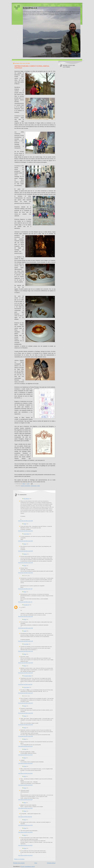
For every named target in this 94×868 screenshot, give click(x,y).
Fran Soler (26, 644)
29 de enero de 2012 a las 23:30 (26, 563)
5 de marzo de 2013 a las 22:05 (25, 773)
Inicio (36, 863)
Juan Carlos (26, 534)
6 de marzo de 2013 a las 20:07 (25, 845)
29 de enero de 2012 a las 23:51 (26, 573)
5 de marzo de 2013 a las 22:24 (25, 785)
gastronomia (34, 486)
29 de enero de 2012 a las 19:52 (26, 541)
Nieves (25, 554)
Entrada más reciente (19, 863)
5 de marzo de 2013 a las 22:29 (25, 800)
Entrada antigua (51, 863)
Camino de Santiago (26, 486)
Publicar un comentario (19, 859)
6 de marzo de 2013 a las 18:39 (25, 832)
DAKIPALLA (30, 8)
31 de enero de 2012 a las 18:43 (26, 725)
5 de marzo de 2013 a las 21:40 (25, 755)
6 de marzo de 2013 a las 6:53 (25, 817)
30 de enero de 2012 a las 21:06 (26, 641)
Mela (25, 739)
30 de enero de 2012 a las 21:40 (26, 651)
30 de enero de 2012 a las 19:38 (26, 628)
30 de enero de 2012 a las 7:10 (25, 589)
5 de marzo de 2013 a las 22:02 (25, 763)
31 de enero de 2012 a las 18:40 (26, 713)
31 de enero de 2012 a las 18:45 (26, 736)
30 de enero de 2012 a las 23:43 (26, 663)
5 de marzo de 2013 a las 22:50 (25, 808)
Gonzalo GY (27, 605)
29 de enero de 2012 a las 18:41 (26, 531)
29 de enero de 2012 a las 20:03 (26, 551)
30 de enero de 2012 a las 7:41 (25, 602)
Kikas (25, 524)
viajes (39, 486)
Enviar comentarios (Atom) (28, 866)
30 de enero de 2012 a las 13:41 (26, 616)
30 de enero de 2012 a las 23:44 (26, 673)
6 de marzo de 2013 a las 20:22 (25, 855)
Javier (25, 631)
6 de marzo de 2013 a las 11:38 (25, 825)
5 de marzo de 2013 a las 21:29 (25, 746)
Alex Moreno (27, 499)
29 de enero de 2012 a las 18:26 (26, 521)
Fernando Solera (28, 676)
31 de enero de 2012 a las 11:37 (26, 693)
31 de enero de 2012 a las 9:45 (25, 684)
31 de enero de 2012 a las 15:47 (26, 703)
